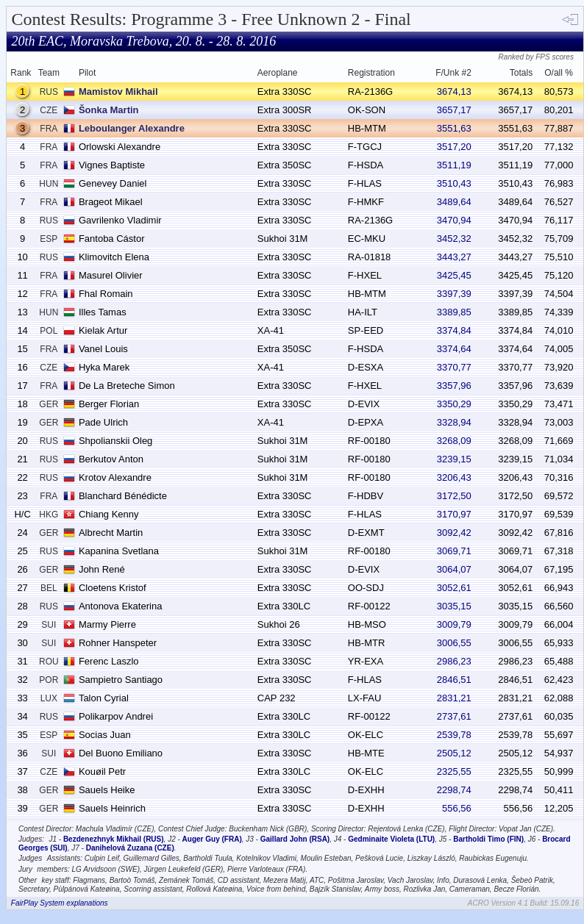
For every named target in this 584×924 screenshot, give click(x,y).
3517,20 (454, 147)
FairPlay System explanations (60, 903)
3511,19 (454, 165)
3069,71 (454, 551)
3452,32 (454, 239)
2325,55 (454, 771)
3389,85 (454, 312)
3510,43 (454, 183)
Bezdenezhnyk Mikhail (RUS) (114, 839)
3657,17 (454, 110)
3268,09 (454, 441)
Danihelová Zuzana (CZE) (130, 848)
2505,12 (454, 753)
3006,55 (454, 643)
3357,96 (454, 386)
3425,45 (454, 275)
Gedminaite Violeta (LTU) (391, 839)
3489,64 (454, 202)
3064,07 (454, 569)
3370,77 (454, 367)
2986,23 (454, 661)
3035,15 (454, 606)
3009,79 (454, 624)
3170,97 (454, 514)
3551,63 (454, 128)
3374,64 (454, 349)
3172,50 (454, 496)
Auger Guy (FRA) (212, 839)
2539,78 (454, 735)
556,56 (457, 808)
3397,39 (454, 294)
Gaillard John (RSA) (295, 839)
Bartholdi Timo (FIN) (488, 839)
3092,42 (454, 533)
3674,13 (454, 92)
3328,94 (454, 422)
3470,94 (454, 220)
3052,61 (454, 588)
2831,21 (454, 698)
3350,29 (454, 404)
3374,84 (454, 330)
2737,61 (454, 716)
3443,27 (454, 257)
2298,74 (454, 790)
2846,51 (454, 680)
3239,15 (454, 459)
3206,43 (454, 477)
